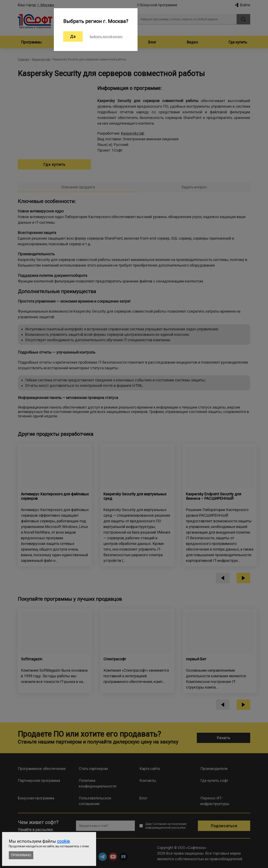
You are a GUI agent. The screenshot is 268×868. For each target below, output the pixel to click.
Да (73, 36)
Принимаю (21, 855)
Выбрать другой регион (106, 37)
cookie (63, 841)
